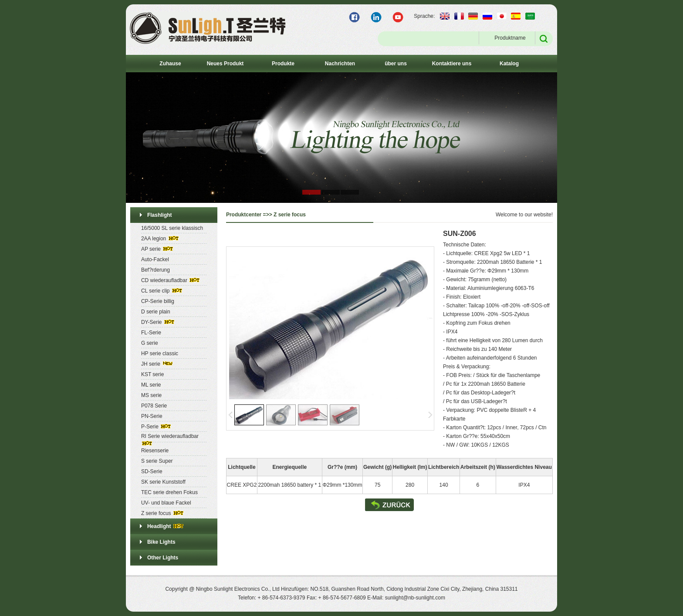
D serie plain (156, 312)
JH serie (151, 364)
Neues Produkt (225, 64)
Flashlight (160, 215)
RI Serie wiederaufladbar (170, 436)
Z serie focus (156, 513)
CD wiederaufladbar (164, 280)
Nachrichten (340, 64)
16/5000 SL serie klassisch (172, 228)
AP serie (151, 249)
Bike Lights (161, 542)
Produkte (283, 64)
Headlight (159, 526)
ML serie (151, 385)
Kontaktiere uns (452, 64)
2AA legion (154, 239)
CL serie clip (156, 291)
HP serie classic (160, 353)
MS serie (151, 395)
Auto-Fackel (155, 259)
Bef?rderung (156, 270)
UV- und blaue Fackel (166, 503)
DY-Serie (152, 322)
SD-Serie (152, 471)
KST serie (152, 374)
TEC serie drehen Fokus (169, 492)
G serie (150, 343)
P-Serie (150, 427)
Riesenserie (155, 451)
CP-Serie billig (158, 301)
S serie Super (157, 461)
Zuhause (170, 64)
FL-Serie (151, 333)
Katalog (509, 64)
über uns (396, 64)
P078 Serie (154, 406)
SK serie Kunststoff (163, 482)
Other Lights (163, 558)
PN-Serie (152, 416)
